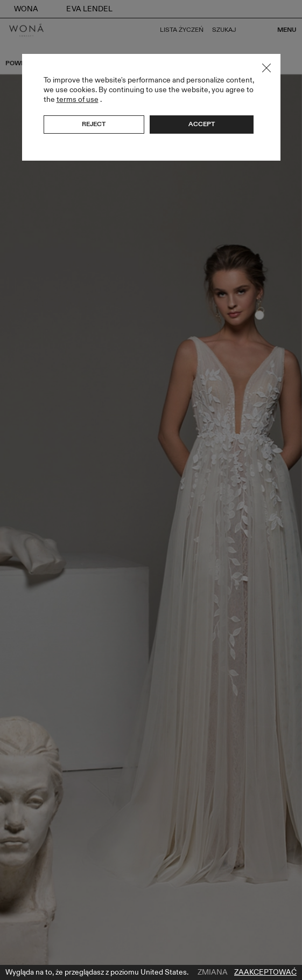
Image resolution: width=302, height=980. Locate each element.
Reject (94, 124)
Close (266, 68)
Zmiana (213, 972)
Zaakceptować (265, 972)
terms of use (78, 99)
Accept (202, 124)
